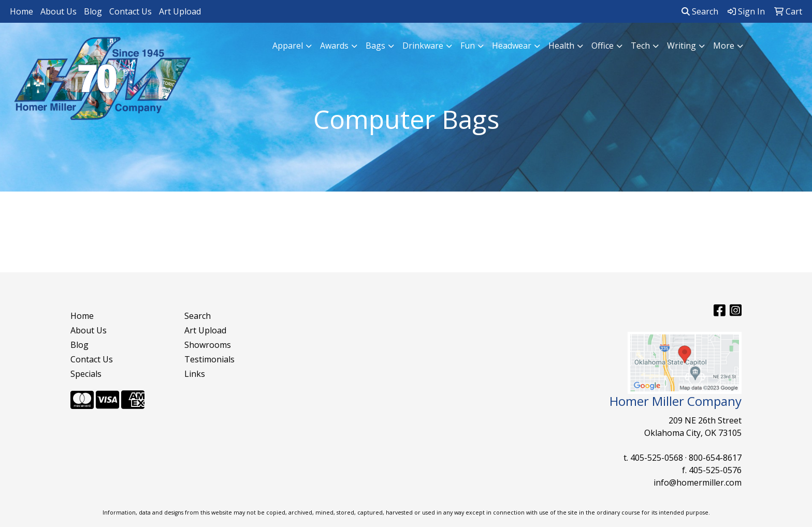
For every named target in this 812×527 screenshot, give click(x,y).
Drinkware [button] (423, 46)
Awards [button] (334, 46)
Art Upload (180, 11)
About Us (59, 11)
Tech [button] (640, 46)
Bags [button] (375, 46)
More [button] (724, 46)
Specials (86, 374)
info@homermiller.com (698, 482)
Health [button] (561, 46)
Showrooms (208, 345)
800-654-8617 (715, 458)
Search (700, 11)
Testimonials (209, 359)
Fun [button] (468, 46)
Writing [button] (682, 46)
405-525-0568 (657, 458)
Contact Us (130, 11)
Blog (93, 11)
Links (195, 374)
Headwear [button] (512, 46)
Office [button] (603, 46)
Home (21, 11)
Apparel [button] (288, 46)
